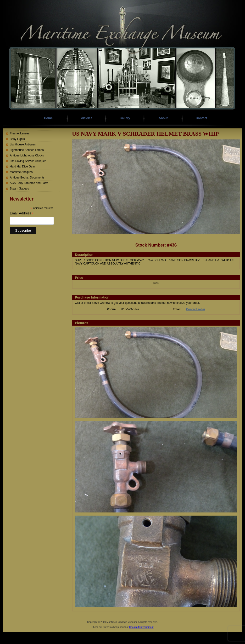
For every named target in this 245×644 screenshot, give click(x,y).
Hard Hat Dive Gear (22, 167)
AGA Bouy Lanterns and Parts (29, 183)
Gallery (125, 118)
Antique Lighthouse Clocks (27, 155)
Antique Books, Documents (27, 178)
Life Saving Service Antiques (28, 161)
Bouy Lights (17, 139)
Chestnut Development (141, 627)
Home (48, 118)
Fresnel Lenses (20, 133)
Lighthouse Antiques (23, 144)
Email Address (22, 213)
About (163, 118)
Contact (201, 118)
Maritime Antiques (21, 172)
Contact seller (196, 309)
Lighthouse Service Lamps (27, 150)
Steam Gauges (19, 189)
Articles (87, 118)
